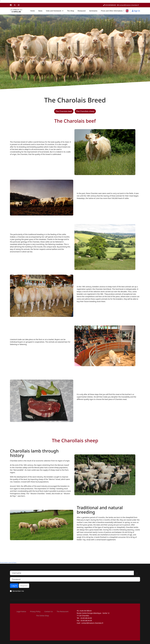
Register (24, 586)
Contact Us (49, 611)
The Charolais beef (64, 111)
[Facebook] (11, 5)
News (40, 11)
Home (33, 11)
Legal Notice (21, 611)
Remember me (18, 591)
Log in (14, 586)
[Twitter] (15, 5)
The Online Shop (42, 616)
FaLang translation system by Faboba (8, 563)
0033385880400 (111, 5)
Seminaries (93, 11)
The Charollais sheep (85, 111)
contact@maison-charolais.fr (129, 5)
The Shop (70, 11)
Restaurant (82, 11)
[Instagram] (19, 5)
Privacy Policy (35, 611)
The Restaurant (63, 611)
